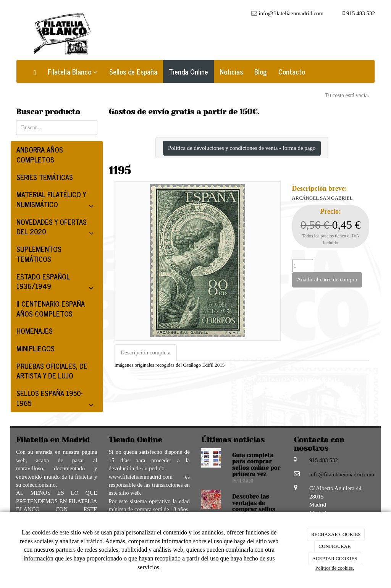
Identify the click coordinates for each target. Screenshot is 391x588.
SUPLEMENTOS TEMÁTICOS (39, 254)
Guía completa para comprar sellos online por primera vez (256, 465)
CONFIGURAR (335, 546)
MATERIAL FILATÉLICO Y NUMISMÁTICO (57, 201)
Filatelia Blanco (73, 71)
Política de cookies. (335, 568)
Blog (261, 71)
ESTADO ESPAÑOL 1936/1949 (57, 283)
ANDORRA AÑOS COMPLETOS (40, 154)
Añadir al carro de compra (327, 279)
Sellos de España (133, 71)
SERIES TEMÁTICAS (45, 177)
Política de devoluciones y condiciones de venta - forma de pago (242, 148)
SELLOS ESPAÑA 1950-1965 (57, 400)
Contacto (292, 71)
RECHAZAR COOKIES (336, 534)
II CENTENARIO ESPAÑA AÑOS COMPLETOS (51, 309)
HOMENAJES (35, 331)
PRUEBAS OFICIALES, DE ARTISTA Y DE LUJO (52, 371)
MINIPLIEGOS (36, 348)
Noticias (231, 71)
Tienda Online (188, 71)
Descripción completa (146, 352)
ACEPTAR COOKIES (335, 558)
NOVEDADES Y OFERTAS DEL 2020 (57, 228)
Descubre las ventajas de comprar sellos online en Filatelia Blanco (255, 509)
